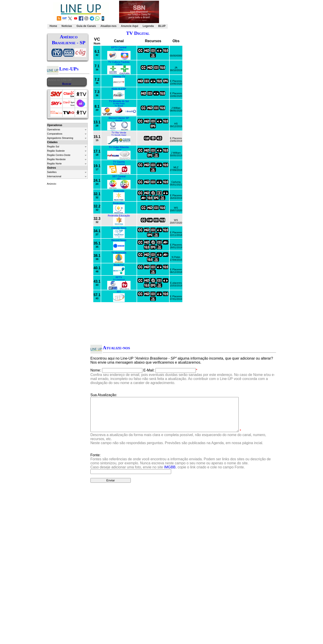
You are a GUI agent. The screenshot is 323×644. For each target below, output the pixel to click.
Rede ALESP (119, 89)
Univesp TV (119, 76)
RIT (119, 292)
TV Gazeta (119, 162)
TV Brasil (119, 106)
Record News (119, 240)
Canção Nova (119, 228)
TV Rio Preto (119, 104)
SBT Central (119, 176)
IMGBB (170, 474)
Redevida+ (119, 203)
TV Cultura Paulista (119, 62)
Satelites (52, 172)
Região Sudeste (56, 151)
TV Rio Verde (119, 133)
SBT (119, 179)
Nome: (96, 370)
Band (119, 150)
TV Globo (119, 50)
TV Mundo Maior (119, 135)
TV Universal (119, 164)
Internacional (54, 176)
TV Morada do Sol (119, 101)
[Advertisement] (221, 15)
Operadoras (54, 129)
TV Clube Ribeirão (119, 147)
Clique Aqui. (237, 515)
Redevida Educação (119, 216)
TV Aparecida (119, 253)
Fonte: (181, 468)
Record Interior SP (119, 118)
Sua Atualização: (104, 395)
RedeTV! (119, 265)
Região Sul (53, 146)
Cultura (119, 64)
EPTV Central (119, 47)
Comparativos (55, 134)
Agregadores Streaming (60, 138)
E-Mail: (149, 370)
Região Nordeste (56, 159)
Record (119, 120)
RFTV (119, 277)
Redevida (119, 191)
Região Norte (54, 164)
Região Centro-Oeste (59, 155)
